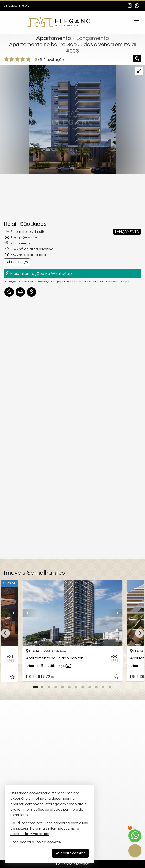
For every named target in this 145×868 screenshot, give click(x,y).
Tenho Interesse (72, 864)
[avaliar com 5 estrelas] (28, 59)
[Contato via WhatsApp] (135, 836)
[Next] (140, 633)
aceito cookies (70, 853)
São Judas (33, 224)
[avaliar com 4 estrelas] (23, 59)
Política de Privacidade (30, 834)
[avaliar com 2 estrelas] (12, 59)
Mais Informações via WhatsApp (39, 273)
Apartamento (54, 38)
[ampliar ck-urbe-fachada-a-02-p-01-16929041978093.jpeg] (58, 120)
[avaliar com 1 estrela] (6, 59)
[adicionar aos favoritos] (117, 678)
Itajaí (10, 224)
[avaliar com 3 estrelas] (17, 59)
